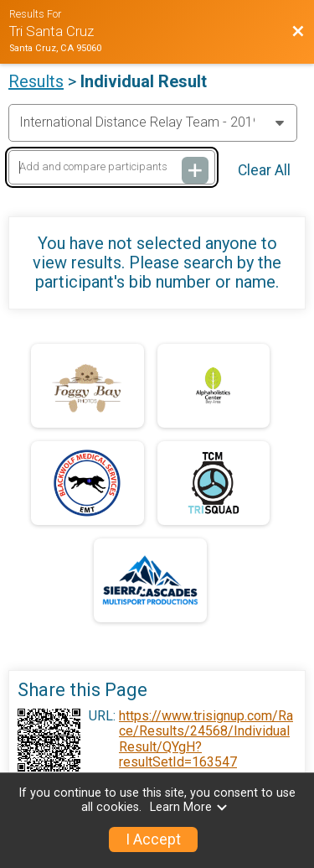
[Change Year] (153, 122)
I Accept (153, 839)
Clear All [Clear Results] (264, 170)
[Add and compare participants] (112, 167)
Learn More (189, 807)
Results (36, 81)
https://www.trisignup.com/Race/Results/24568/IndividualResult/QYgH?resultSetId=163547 (206, 739)
